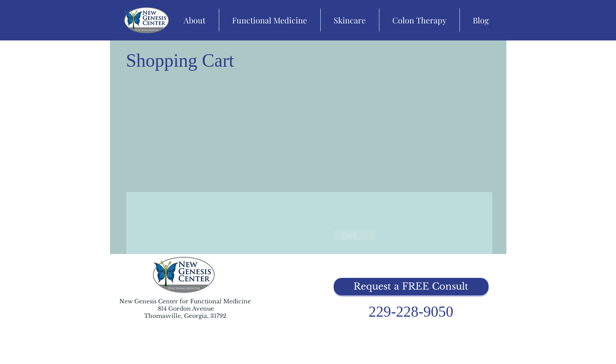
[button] (411, 287)
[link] (355, 235)
